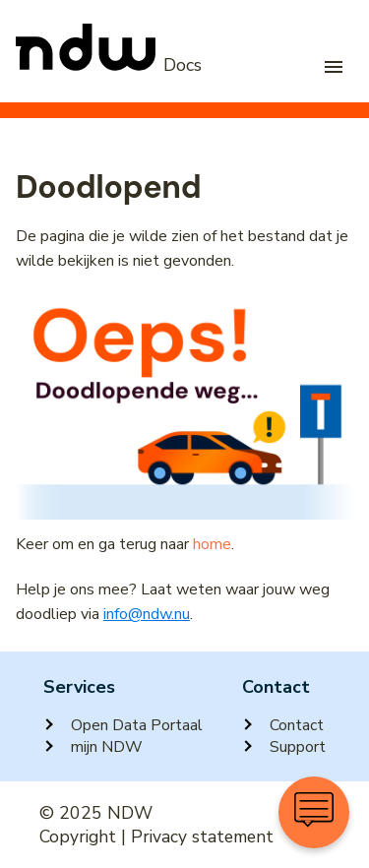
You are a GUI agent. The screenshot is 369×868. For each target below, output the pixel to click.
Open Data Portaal (123, 725)
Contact (283, 725)
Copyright (78, 837)
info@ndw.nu (147, 614)
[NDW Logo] (109, 66)
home (212, 544)
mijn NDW (93, 747)
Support (284, 747)
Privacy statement (202, 837)
